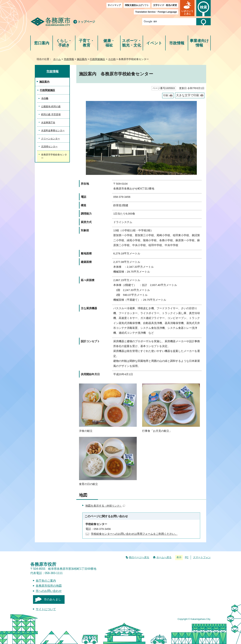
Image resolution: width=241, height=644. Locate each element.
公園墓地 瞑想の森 (51, 106)
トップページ (86, 22)
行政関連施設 (97, 59)
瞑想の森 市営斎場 (51, 114)
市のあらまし (52, 599)
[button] (187, 8)
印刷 (166, 95)
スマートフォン (202, 557)
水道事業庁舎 (48, 123)
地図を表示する (105, 506)
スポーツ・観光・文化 (132, 43)
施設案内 (82, 59)
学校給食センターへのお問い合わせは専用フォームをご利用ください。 (134, 534)
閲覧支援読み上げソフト (137, 5)
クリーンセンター (51, 139)
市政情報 (177, 43)
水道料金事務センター (53, 130)
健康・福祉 (109, 43)
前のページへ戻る (139, 557)
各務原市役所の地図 (49, 586)
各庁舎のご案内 (46, 581)
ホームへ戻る (164, 557)
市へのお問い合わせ (49, 591)
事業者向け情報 (199, 43)
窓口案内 (42, 43)
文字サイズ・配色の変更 (165, 5)
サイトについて (46, 609)
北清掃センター (49, 146)
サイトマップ (114, 5)
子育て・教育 (86, 43)
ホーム (57, 59)
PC (187, 557)
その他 (112, 59)
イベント (154, 43)
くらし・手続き (64, 43)
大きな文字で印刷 (188, 95)
